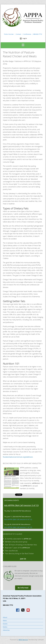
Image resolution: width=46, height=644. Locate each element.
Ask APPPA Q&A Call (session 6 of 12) (18, 519)
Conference (27, 34)
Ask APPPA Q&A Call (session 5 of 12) (21, 505)
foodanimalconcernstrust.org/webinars (18, 457)
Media (5, 627)
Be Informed (23, 588)
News (5, 621)
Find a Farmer (9, 34)
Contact (19, 34)
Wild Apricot (23, 640)
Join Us (23, 559)
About (5, 617)
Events (5, 624)
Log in (25, 38)
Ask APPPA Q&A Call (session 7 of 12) (18, 527)
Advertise (6, 630)
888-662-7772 (38, 34)
